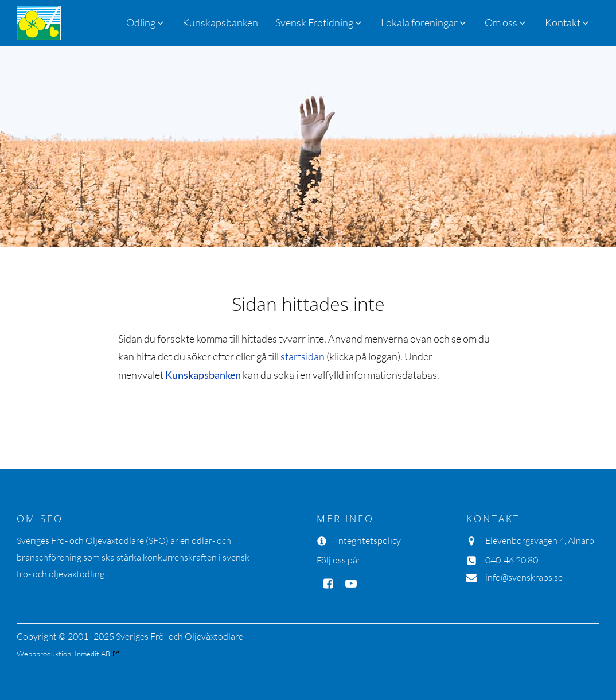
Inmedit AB (92, 654)
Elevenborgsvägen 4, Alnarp (540, 540)
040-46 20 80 (512, 560)
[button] (319, 23)
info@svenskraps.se (524, 577)
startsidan (303, 356)
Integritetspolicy (368, 540)
